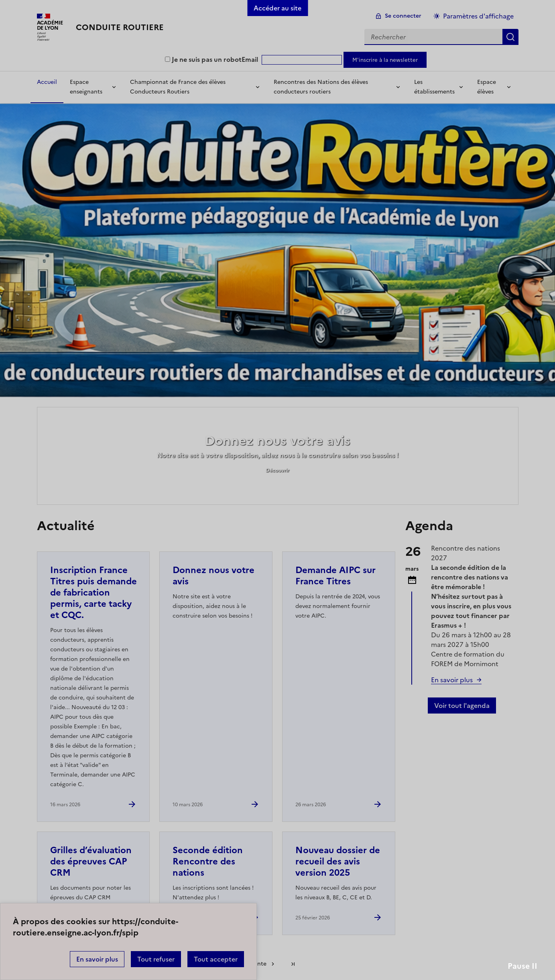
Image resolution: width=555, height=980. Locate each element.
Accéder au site (277, 8)
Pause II (522, 966)
